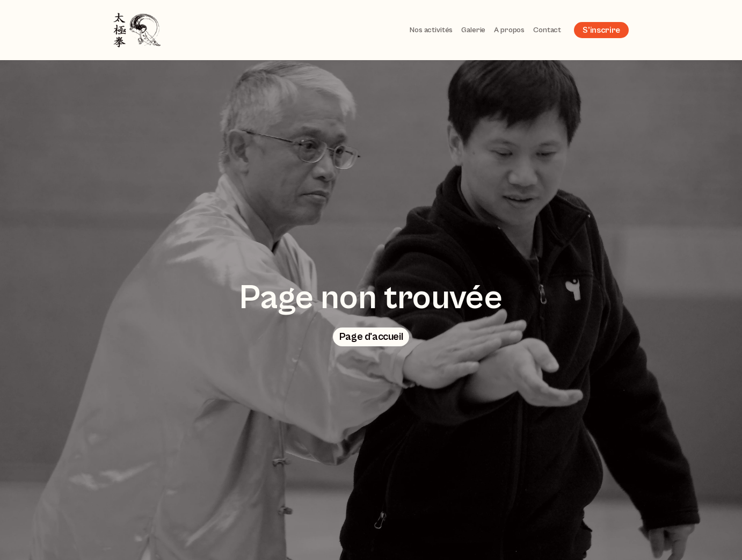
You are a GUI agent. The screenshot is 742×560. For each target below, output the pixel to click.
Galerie (473, 30)
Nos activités (431, 30)
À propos (509, 30)
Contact (547, 30)
